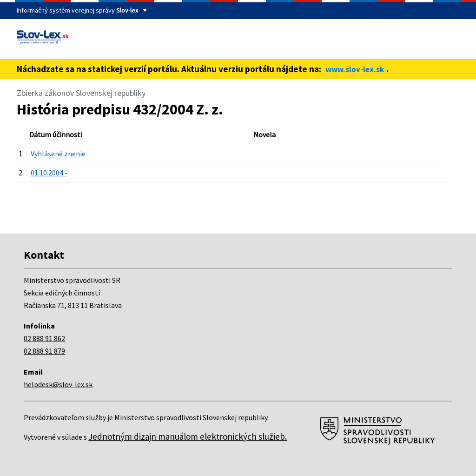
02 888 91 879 (44, 351)
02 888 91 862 (44, 338)
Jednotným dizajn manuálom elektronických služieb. (188, 436)
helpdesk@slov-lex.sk (58, 384)
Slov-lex (127, 10)
